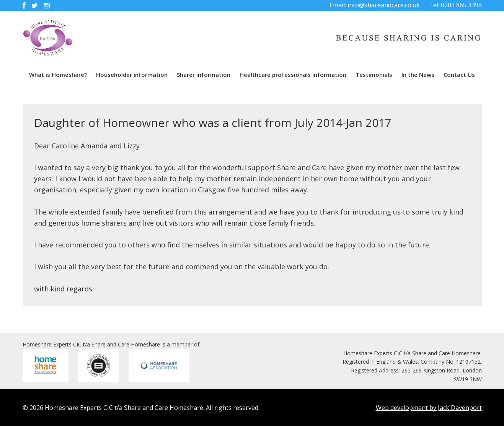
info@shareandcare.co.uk (384, 5)
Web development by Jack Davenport (429, 408)
